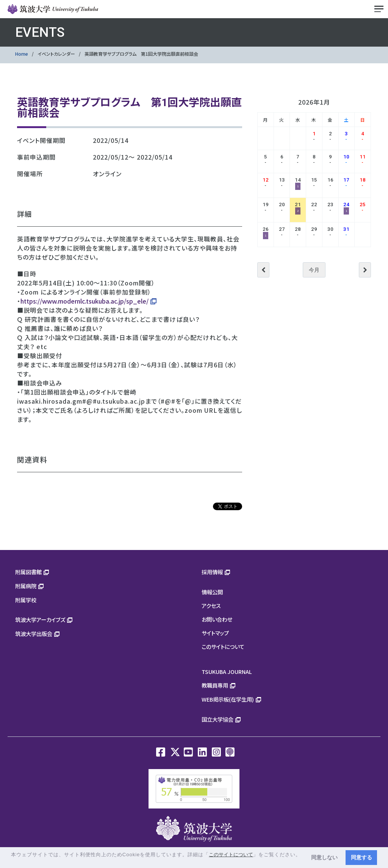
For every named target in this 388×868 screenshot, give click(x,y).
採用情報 (212, 572)
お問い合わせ (217, 619)
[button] (12, 862)
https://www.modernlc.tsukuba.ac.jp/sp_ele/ (84, 301)
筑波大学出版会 (34, 634)
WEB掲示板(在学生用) (228, 699)
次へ (365, 270)
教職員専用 (215, 685)
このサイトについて (223, 646)
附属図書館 (28, 572)
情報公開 (212, 592)
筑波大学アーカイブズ (40, 620)
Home (22, 54)
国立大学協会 (217, 719)
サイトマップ (215, 633)
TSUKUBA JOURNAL (227, 671)
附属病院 (26, 586)
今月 (314, 270)
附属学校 (26, 600)
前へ (263, 270)
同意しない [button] (324, 857)
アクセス (211, 606)
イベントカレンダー (56, 54)
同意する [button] (361, 857)
